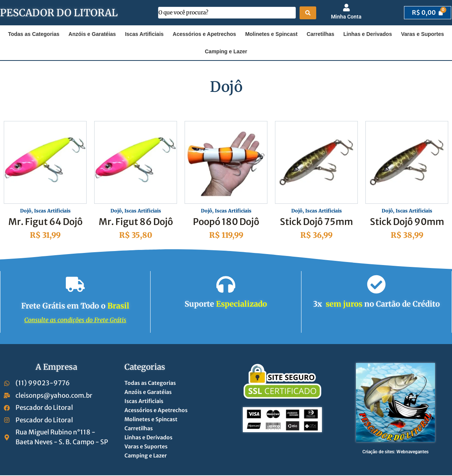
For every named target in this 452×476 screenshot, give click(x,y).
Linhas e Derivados (368, 34)
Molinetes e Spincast (271, 34)
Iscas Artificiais (144, 34)
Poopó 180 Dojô (226, 222)
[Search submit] (308, 13)
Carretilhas (321, 34)
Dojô (23, 211)
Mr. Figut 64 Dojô (45, 222)
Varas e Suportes (422, 34)
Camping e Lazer (226, 51)
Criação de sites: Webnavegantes (395, 453)
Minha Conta (346, 17)
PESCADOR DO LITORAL (59, 13)
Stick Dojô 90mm (407, 222)
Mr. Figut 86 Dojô (136, 222)
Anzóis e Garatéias (92, 34)
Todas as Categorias (34, 34)
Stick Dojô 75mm (316, 222)
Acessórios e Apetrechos (205, 34)
